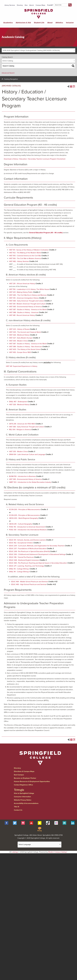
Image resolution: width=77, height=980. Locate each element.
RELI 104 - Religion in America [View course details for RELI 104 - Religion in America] (20, 430)
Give (26, 5)
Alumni (32, 5)
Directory (20, 5)
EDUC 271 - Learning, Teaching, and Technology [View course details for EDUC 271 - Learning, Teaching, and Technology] (27, 566)
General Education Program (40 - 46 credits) (46, 233)
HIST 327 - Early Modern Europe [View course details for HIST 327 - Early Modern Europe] (21, 338)
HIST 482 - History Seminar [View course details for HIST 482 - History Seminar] (19, 261)
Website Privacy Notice (23, 800)
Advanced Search (8, 73)
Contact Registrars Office (23, 785)
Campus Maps (40, 5)
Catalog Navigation (11, 79)
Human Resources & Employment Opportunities (32, 781)
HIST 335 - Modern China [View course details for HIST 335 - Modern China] (18, 341)
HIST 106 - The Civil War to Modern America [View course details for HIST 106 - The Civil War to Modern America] (25, 258)
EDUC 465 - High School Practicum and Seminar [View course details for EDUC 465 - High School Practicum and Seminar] (29, 584)
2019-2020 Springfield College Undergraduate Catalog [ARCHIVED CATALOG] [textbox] (31, 50)
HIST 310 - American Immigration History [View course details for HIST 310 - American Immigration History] (24, 298)
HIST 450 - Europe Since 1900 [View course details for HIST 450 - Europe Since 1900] (20, 352)
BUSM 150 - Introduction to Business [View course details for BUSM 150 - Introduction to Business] (22, 476)
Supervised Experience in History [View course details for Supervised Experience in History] (25, 366)
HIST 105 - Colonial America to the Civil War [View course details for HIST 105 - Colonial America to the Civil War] (25, 256)
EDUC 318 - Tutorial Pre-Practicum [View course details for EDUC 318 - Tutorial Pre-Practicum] (21, 557)
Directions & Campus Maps (24, 771)
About (50, 23)
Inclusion (70, 23)
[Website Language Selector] (39, 845)
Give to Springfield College (24, 793)
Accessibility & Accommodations (26, 803)
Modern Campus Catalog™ (58, 852)
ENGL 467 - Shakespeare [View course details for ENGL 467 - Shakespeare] (18, 402)
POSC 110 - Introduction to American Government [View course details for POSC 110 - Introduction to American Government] (27, 527)
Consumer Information (22, 797)
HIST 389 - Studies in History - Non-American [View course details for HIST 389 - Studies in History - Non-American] (26, 347)
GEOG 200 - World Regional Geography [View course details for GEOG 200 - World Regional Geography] (24, 518)
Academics (8, 23)
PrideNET (50, 5)
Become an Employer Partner (25, 778)
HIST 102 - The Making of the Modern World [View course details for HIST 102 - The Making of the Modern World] (25, 253)
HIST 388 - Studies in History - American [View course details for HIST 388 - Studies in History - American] (24, 312)
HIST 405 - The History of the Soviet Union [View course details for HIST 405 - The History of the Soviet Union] (25, 349)
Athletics (59, 23)
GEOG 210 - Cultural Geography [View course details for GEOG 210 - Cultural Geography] (21, 524)
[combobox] (38, 50)
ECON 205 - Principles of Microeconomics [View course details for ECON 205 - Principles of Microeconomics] (24, 515)
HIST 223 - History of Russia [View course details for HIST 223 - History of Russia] (19, 329)
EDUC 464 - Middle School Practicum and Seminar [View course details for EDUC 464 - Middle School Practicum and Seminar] (30, 582)
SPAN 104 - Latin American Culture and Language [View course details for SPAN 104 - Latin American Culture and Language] (27, 454)
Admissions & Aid (23, 23)
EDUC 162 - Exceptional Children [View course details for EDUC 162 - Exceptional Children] (21, 543)
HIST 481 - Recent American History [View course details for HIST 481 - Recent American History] (22, 315)
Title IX (17, 807)
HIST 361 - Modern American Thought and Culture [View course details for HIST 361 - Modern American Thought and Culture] (27, 304)
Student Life (39, 23)
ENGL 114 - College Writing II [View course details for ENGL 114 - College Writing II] (19, 572)
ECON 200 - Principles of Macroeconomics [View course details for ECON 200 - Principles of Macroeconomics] (25, 510)
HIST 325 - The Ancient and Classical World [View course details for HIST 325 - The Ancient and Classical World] (25, 332)
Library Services (10, 5)
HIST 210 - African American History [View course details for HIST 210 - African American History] (22, 284)
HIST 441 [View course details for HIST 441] (9, 366)
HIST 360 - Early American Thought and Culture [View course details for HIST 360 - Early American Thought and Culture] (27, 301)
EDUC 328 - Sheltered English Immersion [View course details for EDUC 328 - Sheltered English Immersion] (24, 560)
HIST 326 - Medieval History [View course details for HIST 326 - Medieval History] (19, 335)
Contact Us (18, 810)
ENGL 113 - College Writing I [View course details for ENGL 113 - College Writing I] (19, 569)
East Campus (19, 775)
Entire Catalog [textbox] (8, 61)
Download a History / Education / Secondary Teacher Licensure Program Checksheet (35, 159)
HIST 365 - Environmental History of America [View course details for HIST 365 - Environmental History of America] (25, 307)
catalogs (15, 852)
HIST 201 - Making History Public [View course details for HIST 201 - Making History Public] (21, 292)
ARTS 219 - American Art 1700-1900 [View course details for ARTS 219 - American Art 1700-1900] (22, 424)
